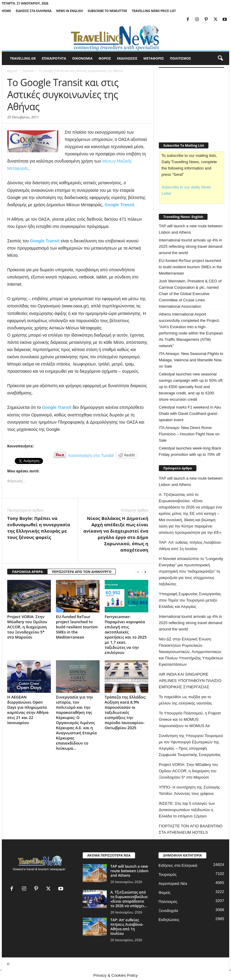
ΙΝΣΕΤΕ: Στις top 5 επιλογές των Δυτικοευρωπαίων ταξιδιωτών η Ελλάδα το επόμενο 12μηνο (187, 810)
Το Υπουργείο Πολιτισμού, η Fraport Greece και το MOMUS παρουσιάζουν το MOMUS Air (190, 719)
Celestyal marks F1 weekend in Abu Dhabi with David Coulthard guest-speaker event (190, 414)
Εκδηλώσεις (169, 920)
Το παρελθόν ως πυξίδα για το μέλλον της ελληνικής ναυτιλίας (185, 700)
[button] (220, 58)
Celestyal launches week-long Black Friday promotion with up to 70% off (190, 451)
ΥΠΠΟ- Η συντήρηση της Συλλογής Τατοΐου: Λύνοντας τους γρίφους (189, 790)
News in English (70, 11)
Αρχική (12, 71)
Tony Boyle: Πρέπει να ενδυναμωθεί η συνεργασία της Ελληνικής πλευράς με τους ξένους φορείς (39, 528)
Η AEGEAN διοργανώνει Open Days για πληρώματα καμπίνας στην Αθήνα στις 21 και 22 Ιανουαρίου (28, 710)
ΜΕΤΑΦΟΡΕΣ (154, 58)
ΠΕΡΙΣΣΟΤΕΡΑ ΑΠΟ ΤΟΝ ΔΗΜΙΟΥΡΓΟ (82, 572)
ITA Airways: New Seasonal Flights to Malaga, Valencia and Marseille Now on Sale (191, 360)
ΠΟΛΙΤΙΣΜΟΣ (180, 58)
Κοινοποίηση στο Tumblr (91, 455)
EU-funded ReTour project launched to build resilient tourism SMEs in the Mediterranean (77, 627)
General (28, 71)
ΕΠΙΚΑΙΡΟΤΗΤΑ (54, 58)
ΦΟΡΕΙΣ (105, 58)
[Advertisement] (195, 102)
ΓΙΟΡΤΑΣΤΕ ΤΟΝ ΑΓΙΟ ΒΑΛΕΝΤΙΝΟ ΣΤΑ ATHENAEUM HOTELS (191, 829)
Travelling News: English (183, 217)
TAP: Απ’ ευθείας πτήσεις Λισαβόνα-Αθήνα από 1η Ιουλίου (190, 546)
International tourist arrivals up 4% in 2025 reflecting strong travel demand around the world (191, 246)
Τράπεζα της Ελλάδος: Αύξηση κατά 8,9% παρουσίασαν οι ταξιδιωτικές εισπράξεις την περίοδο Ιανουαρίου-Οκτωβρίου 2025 (125, 712)
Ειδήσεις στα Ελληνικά (34, 11)
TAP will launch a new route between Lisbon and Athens (191, 229)
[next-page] (145, 572)
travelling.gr (23, 58)
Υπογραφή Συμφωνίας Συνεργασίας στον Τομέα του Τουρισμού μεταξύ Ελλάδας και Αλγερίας (190, 600)
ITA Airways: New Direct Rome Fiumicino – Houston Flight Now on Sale (189, 434)
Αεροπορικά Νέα (173, 884)
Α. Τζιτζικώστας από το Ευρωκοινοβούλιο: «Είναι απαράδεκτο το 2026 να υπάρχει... (129, 899)
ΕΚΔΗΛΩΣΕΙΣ (127, 58)
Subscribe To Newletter (107, 11)
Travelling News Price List (154, 11)
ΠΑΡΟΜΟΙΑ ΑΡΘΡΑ (27, 572)
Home (6, 11)
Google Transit (119, 205)
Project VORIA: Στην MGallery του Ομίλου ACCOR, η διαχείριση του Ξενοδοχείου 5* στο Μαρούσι (27, 627)
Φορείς (165, 893)
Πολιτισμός (168, 902)
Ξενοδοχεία (168, 911)
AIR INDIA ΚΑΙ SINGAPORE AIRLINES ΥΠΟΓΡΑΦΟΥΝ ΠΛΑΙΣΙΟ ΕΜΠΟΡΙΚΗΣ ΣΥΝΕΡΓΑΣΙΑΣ (190, 681)
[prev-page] (138, 572)
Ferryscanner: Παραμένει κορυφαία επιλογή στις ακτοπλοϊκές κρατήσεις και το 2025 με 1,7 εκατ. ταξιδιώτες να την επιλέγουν (126, 635)
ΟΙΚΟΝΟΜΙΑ (82, 58)
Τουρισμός (168, 874)
